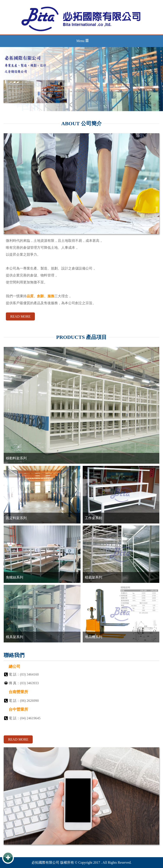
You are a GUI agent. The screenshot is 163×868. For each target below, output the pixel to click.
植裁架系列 (94, 577)
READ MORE (20, 316)
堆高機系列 (94, 637)
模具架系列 (15, 637)
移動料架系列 (16, 458)
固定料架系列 (16, 518)
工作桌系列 (94, 518)
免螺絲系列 (15, 577)
